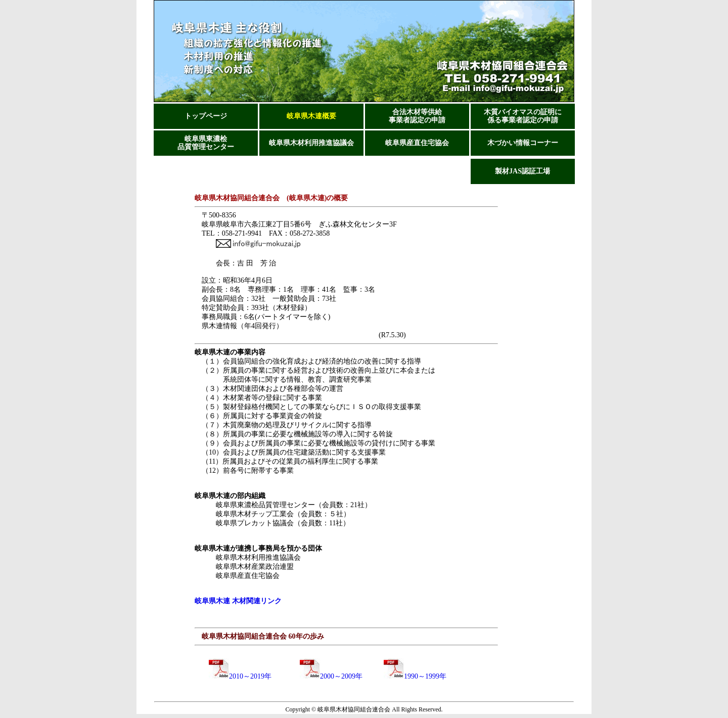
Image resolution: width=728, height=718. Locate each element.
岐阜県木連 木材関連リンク (238, 601)
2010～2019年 (237, 676)
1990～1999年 (415, 676)
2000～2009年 (331, 676)
